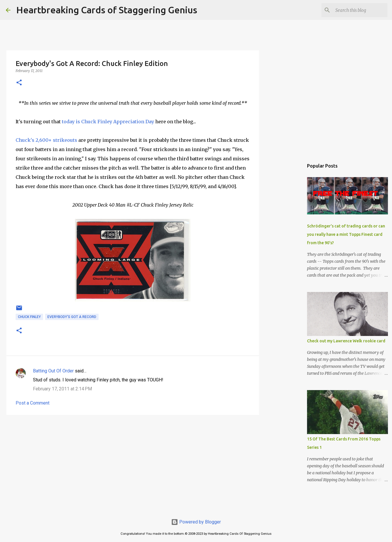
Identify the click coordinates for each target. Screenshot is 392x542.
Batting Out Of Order (53, 371)
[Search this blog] (357, 10)
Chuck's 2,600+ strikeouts (46, 140)
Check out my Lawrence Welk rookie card (346, 341)
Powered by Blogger (196, 522)
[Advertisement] (133, 464)
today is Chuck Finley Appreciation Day (108, 122)
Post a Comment (33, 403)
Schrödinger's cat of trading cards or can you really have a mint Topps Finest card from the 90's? (346, 234)
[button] (19, 83)
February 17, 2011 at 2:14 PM (62, 389)
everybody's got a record (72, 317)
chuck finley (29, 317)
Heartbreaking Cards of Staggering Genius (107, 10)
